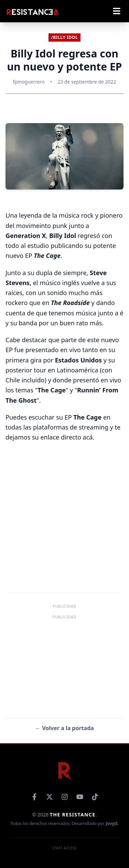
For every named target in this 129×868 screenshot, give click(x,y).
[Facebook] (34, 797)
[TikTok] (95, 797)
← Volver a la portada (64, 728)
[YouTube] (80, 797)
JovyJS (112, 823)
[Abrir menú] (117, 11)
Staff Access (64, 848)
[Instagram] (65, 797)
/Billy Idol (65, 37)
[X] (50, 797)
